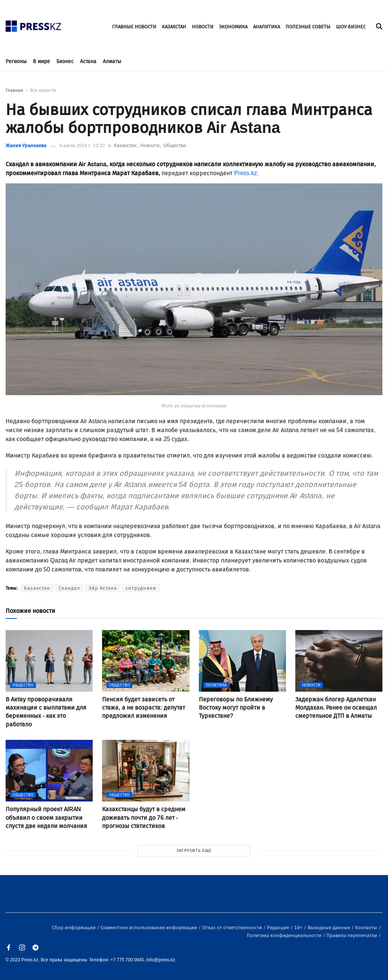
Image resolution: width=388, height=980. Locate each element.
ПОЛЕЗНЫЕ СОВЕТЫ (308, 27)
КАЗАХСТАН (174, 27)
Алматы (112, 61)
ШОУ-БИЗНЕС (351, 27)
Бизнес (65, 61)
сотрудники (141, 588)
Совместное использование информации (149, 928)
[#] (34, 24)
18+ (299, 928)
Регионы (16, 61)
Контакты (367, 928)
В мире (41, 61)
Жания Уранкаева (26, 145)
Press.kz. (247, 173)
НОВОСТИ (203, 27)
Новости (150, 145)
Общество (175, 145)
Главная (14, 90)
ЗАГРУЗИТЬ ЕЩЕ (194, 851)
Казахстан (126, 145)
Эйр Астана (103, 588)
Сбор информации (74, 928)
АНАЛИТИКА (267, 27)
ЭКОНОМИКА (233, 27)
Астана (88, 61)
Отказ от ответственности (233, 928)
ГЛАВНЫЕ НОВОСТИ (134, 27)
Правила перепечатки (352, 935)
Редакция (278, 928)
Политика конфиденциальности (285, 935)
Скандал (69, 588)
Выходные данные (330, 928)
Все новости (43, 90)
